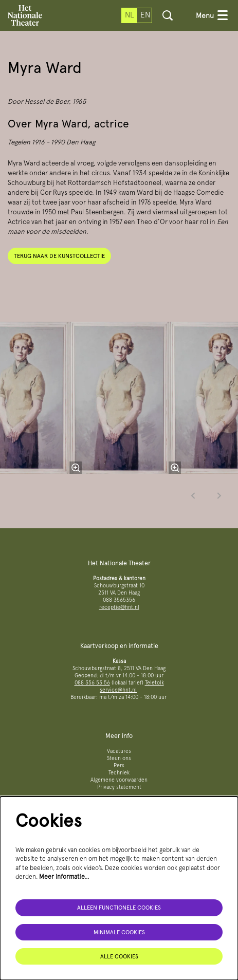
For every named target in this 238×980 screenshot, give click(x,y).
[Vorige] (193, 496)
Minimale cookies (119, 932)
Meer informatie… (64, 876)
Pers (119, 765)
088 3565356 (119, 600)
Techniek (119, 773)
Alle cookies (119, 956)
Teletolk (154, 683)
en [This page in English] (145, 15)
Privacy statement (119, 787)
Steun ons (119, 758)
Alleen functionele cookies (119, 908)
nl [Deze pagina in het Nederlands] (130, 15)
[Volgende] (219, 496)
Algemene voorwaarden (119, 780)
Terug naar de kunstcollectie (59, 256)
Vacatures (119, 751)
